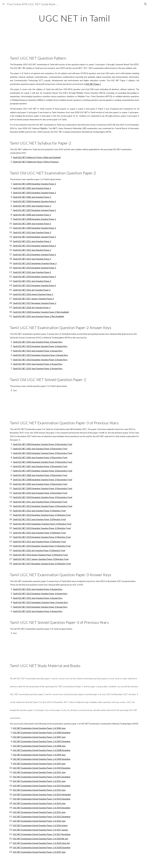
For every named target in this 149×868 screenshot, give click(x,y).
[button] (3, 4)
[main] (74, 18)
